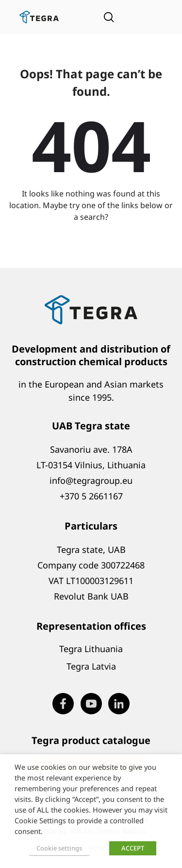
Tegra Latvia (91, 666)
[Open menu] (150, 17)
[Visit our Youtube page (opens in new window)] (91, 704)
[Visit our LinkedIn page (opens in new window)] (119, 704)
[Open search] (109, 17)
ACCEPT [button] (133, 848)
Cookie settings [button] (59, 848)
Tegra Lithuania (91, 649)
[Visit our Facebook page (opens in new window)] (63, 704)
